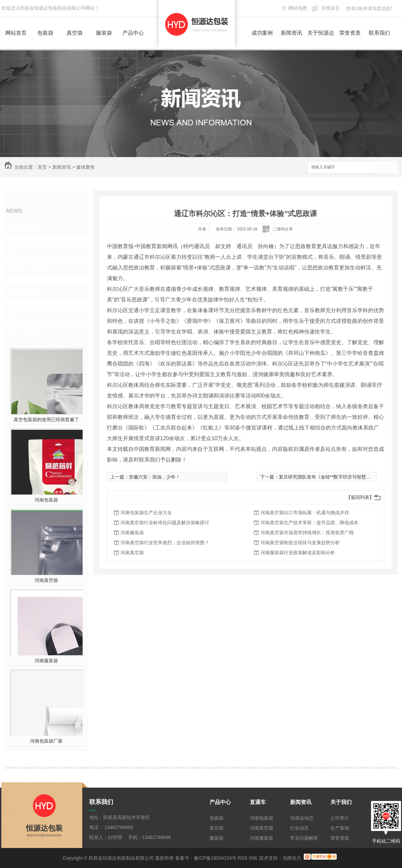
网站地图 (298, 8)
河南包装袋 (46, 500)
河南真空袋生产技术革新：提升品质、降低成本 (309, 523)
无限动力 (292, 858)
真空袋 (75, 33)
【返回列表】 (360, 497)
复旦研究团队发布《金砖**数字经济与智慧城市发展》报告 (339, 477)
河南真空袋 (46, 580)
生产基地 (340, 828)
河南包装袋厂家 (46, 741)
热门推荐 (27, 334)
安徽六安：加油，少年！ (155, 477)
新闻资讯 (291, 33)
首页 (42, 167)
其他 (21, 313)
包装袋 (45, 33)
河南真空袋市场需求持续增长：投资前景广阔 (307, 533)
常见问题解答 (33, 270)
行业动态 (27, 249)
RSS (242, 858)
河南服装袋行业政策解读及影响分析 (298, 553)
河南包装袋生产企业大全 (146, 513)
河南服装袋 (46, 661)
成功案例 (262, 33)
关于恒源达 (321, 33)
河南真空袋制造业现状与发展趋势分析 (300, 543)
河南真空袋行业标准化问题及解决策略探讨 (165, 523)
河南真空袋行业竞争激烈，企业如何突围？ (165, 543)
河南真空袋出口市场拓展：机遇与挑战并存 (305, 513)
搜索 (386, 168)
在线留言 (331, 8)
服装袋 (104, 33)
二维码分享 (283, 229)
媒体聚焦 (86, 167)
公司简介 (340, 818)
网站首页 (16, 33)
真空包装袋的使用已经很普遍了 (46, 419)
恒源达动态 (30, 227)
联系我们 (379, 33)
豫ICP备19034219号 (215, 858)
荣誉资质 (350, 33)
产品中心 (133, 33)
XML (253, 858)
